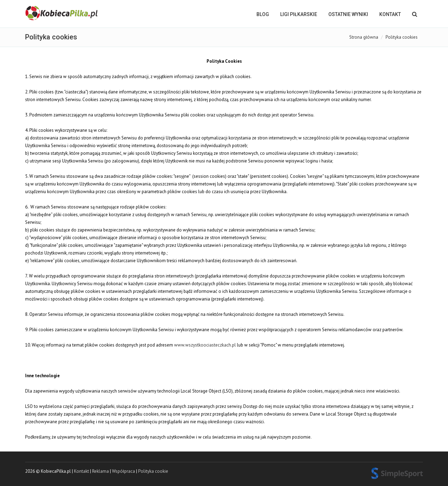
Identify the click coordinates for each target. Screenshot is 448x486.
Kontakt (390, 14)
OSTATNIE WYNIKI (348, 14)
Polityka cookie (153, 471)
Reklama (100, 471)
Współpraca (124, 471)
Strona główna (364, 37)
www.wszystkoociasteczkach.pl (205, 345)
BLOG (263, 14)
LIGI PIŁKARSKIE (299, 14)
